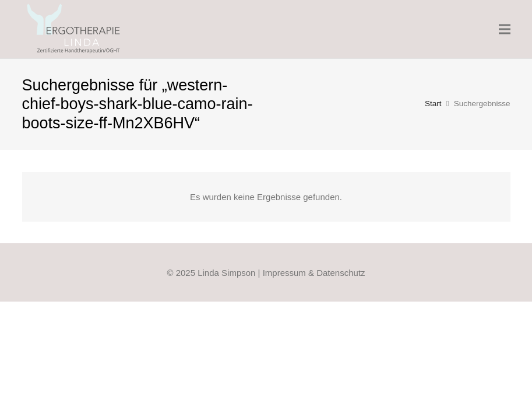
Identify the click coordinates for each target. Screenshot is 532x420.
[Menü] (505, 29)
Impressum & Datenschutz (314, 273)
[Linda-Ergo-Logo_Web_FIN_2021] (74, 29)
